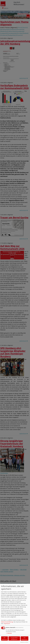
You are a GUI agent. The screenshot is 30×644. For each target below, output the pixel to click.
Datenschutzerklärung (7, 622)
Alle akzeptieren (25, 639)
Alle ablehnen (4, 639)
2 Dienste (9, 633)
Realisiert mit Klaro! (24, 642)
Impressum (7, 624)
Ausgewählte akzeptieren (14, 639)
